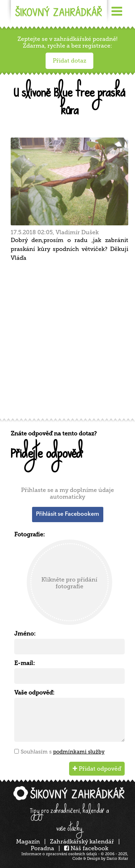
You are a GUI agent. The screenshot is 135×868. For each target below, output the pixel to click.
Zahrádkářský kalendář (82, 842)
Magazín (28, 842)
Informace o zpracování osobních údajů (59, 854)
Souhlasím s (63, 752)
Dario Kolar (117, 859)
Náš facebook (86, 848)
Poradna (42, 848)
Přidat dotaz (69, 61)
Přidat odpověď (97, 769)
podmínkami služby (79, 752)
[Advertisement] (67, 342)
